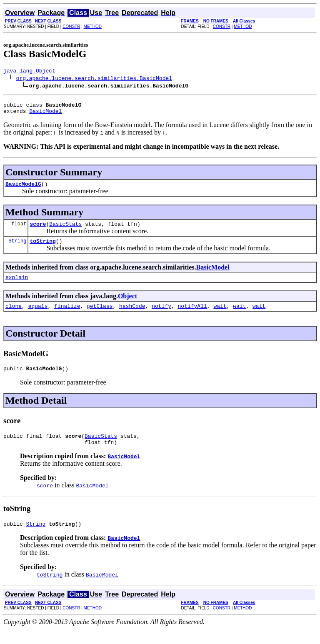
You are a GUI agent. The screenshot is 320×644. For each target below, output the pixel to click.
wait (220, 316)
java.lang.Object (29, 72)
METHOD (93, 26)
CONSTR (71, 26)
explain (17, 286)
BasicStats (65, 230)
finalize (67, 316)
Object (127, 305)
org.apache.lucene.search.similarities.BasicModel (94, 79)
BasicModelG (23, 189)
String (17, 248)
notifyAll (192, 316)
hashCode (132, 316)
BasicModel (45, 115)
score (38, 230)
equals (38, 316)
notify (161, 316)
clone (14, 316)
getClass (100, 316)
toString (42, 248)
